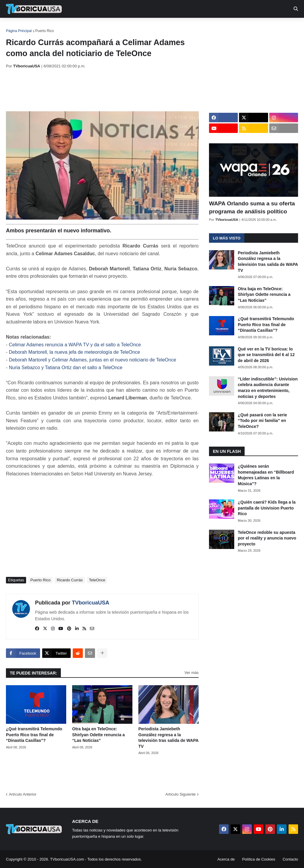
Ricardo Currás (70, 580)
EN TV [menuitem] (71, 27)
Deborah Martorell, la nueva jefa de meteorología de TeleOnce (75, 352)
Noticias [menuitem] (42, 27)
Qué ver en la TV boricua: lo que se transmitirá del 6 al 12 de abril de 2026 (266, 355)
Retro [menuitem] (223, 27)
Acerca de (226, 859)
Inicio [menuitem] (17, 27)
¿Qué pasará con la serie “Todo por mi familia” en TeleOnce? (262, 421)
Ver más (191, 673)
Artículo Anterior (23, 794)
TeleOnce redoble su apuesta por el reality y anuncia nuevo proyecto (267, 538)
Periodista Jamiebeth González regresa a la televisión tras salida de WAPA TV (168, 738)
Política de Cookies (259, 859)
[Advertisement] (114, 90)
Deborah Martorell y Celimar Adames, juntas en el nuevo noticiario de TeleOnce (93, 360)
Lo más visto (227, 238)
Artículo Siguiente (180, 794)
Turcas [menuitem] (129, 27)
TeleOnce (97, 580)
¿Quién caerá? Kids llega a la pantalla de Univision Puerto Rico (267, 508)
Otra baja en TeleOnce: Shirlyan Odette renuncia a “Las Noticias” (98, 735)
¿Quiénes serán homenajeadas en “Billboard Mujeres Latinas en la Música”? (266, 475)
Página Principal (19, 31)
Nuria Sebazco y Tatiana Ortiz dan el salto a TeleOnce (66, 368)
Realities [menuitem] (101, 27)
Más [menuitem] (244, 27)
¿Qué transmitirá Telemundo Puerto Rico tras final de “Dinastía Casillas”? (34, 735)
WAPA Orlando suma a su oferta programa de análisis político (252, 207)
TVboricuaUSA (91, 603)
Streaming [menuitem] (159, 27)
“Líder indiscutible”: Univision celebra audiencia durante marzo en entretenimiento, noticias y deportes (268, 388)
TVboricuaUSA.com (67, 859)
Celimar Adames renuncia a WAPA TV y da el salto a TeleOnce (75, 345)
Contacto (290, 859)
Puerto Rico (45, 31)
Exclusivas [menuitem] (194, 27)
